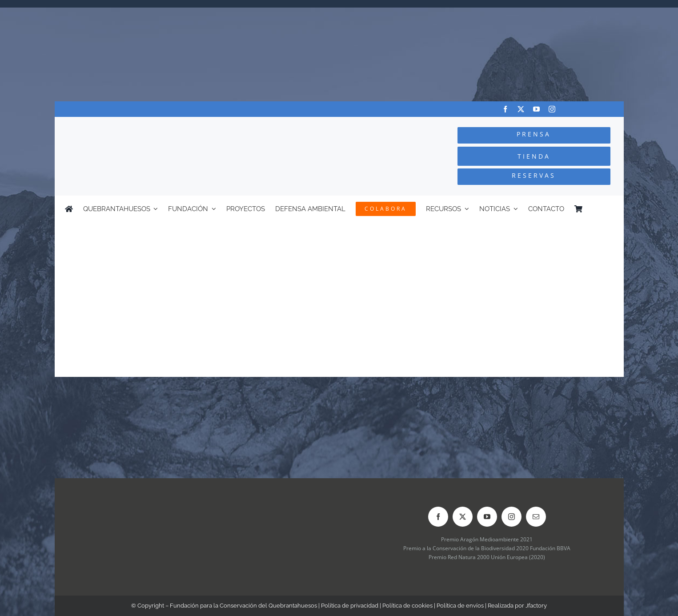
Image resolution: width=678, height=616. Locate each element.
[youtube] (536, 109)
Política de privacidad (350, 606)
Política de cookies (407, 606)
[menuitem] (609, 209)
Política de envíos (460, 606)
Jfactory (536, 606)
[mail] (536, 517)
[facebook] (505, 109)
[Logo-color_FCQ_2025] (161, 125)
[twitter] (521, 109)
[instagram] (552, 109)
